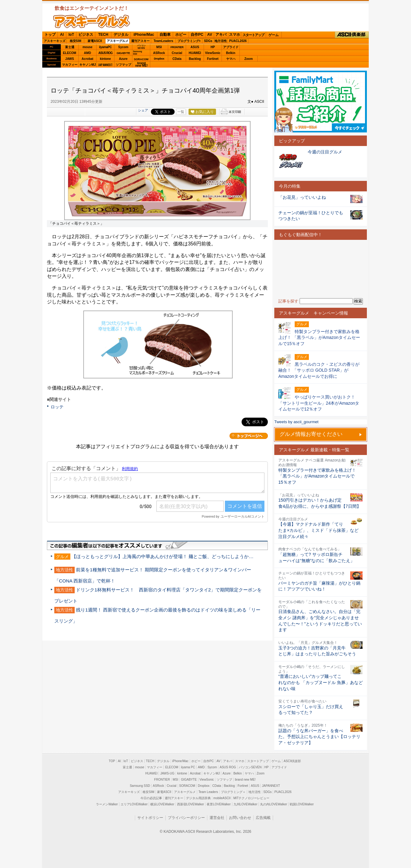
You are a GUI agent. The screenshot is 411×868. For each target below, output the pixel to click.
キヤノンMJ (88, 65)
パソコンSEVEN (141, 47)
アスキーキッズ (55, 41)
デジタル (121, 35)
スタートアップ (253, 35)
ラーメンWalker (107, 804)
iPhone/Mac (144, 35)
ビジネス (86, 35)
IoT (71, 35)
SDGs (208, 41)
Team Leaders (208, 792)
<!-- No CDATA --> (321, 269)
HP (213, 47)
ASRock (159, 53)
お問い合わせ (240, 818)
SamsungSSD (137, 53)
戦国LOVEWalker (302, 804)
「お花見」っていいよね (302, 197)
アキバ (221, 35)
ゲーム (274, 35)
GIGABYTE (123, 53)
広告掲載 (263, 818)
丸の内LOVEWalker (274, 804)
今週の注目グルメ (325, 152)
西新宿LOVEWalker (191, 804)
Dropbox (159, 59)
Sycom (123, 47)
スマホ (235, 35)
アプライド (231, 47)
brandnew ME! (141, 65)
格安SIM (76, 41)
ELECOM (70, 53)
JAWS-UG (167, 773)
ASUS (195, 47)
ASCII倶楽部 (352, 35)
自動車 (165, 35)
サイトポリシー (150, 818)
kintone (106, 59)
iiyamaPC (105, 47)
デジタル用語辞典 (198, 798)
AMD (87, 53)
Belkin (230, 53)
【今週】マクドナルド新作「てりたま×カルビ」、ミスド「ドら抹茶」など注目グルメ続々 (318, 530)
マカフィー (70, 65)
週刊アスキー (140, 41)
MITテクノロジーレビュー (251, 798)
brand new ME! (245, 780)
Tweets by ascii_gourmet (296, 422)
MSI (159, 47)
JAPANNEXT (105, 65)
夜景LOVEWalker (219, 804)
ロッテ (57, 407)
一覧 (181, 112)
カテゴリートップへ (249, 436)
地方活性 (221, 41)
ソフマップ (123, 65)
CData (177, 59)
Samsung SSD (140, 786)
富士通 (70, 47)
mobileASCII (222, 798)
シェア (143, 110)
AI (62, 35)
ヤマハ (231, 59)
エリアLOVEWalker (134, 804)
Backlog (195, 59)
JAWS (69, 59)
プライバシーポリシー (186, 818)
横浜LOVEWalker (162, 804)
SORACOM (187, 786)
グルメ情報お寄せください (311, 434)
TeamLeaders (164, 41)
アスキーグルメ (118, 41)
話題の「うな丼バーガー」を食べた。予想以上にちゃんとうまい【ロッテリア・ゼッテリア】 (319, 737)
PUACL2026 (238, 41)
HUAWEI (195, 53)
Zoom (249, 59)
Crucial (177, 53)
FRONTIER (177, 47)
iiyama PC (188, 767)
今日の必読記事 (151, 798)
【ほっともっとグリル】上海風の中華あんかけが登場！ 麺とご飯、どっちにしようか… (162, 556)
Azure (123, 59)
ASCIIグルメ (92, 21)
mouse (87, 47)
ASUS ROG (105, 53)
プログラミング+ (189, 41)
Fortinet (213, 59)
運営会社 (217, 818)
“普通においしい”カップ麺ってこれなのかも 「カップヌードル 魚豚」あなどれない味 (321, 682)
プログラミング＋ (233, 792)
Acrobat (88, 59)
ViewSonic (213, 53)
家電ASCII (95, 41)
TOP (112, 761)
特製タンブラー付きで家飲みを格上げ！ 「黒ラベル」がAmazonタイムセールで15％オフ (317, 476)
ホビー (181, 35)
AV (210, 35)
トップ (50, 35)
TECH (103, 35)
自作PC (197, 35)
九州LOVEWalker (245, 804)
